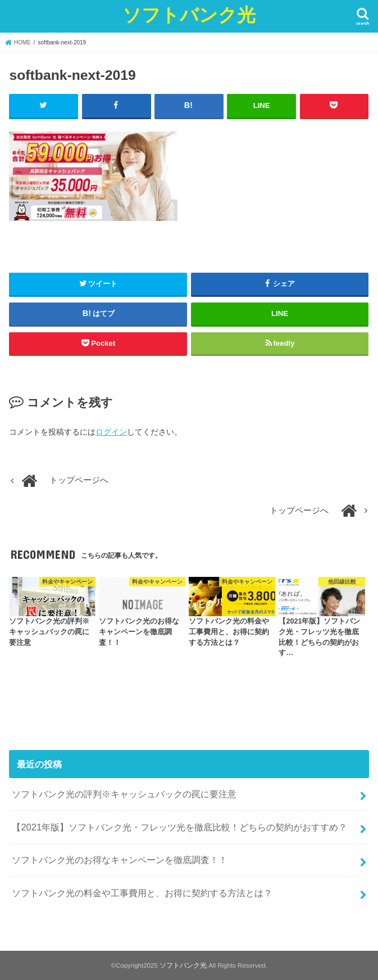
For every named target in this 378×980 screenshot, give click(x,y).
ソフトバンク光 (189, 14)
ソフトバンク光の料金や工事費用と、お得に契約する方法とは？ (142, 893)
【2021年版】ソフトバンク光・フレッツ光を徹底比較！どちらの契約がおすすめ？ (179, 827)
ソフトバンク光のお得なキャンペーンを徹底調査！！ (120, 860)
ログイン (111, 432)
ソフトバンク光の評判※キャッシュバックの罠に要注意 (124, 794)
